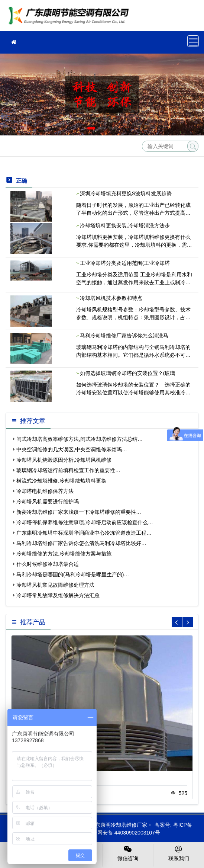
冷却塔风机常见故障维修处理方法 (55, 585)
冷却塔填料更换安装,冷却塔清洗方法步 (125, 225)
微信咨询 (128, 853)
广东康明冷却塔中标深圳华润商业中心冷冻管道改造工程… (84, 533)
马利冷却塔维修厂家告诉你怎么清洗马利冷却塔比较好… (81, 543)
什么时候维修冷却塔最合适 (48, 564)
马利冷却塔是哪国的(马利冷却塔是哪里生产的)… (73, 574)
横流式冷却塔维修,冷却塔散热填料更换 (61, 481)
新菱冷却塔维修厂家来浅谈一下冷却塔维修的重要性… (79, 512)
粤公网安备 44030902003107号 (120, 833)
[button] (91, 128)
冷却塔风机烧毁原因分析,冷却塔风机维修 (64, 460)
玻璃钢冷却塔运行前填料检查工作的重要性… (68, 470)
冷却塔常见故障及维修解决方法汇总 (58, 595)
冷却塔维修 (71, 18)
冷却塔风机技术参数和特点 (111, 298)
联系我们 (179, 853)
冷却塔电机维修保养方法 (45, 491)
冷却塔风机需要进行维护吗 (48, 502)
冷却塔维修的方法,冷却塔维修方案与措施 (64, 554)
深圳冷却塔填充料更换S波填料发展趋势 (126, 193)
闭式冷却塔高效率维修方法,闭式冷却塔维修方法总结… (80, 439)
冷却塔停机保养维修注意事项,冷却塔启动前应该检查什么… (85, 522)
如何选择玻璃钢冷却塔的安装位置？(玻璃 (128, 373)
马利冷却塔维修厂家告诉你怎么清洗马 (124, 336)
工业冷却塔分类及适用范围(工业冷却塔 (125, 263)
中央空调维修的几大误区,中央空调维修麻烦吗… (72, 449)
